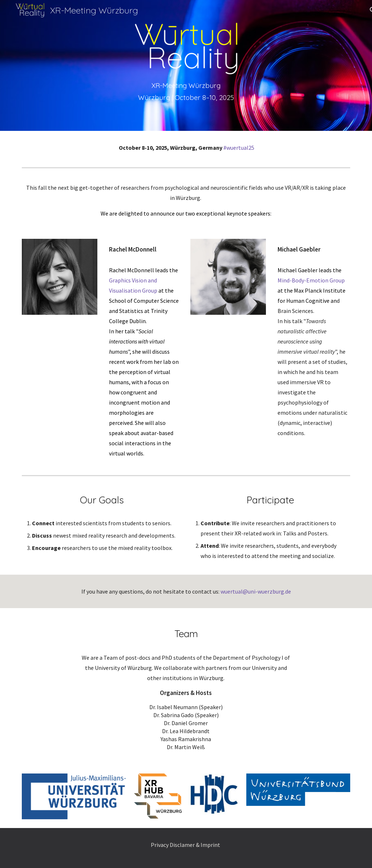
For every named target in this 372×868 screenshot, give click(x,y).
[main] (186, 91)
